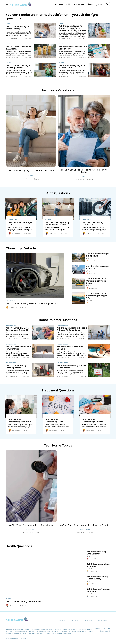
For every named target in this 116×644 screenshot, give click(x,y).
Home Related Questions (58, 320)
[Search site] (107, 4)
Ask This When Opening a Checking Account (18, 67)
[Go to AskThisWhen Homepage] (21, 4)
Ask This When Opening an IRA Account (18, 48)
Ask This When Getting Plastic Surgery (98, 578)
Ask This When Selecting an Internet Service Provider (85, 525)
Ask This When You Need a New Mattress (18, 348)
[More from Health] (21, 417)
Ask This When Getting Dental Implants (24, 601)
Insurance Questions (58, 90)
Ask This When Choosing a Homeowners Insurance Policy (84, 171)
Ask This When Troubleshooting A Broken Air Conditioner (72, 329)
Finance (90, 4)
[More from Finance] (19, 24)
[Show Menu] (7, 4)
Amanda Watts (16, 233)
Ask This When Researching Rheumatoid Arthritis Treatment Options (20, 423)
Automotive (58, 4)
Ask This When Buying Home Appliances (16, 367)
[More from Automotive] (21, 220)
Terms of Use (102, 620)
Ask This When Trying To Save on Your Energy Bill (17, 329)
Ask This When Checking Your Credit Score (73, 48)
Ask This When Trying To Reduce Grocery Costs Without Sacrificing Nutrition (72, 28)
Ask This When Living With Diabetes (97, 553)
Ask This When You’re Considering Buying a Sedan (96, 281)
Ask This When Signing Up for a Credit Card (73, 67)
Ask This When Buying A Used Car (97, 267)
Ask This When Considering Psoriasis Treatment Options (93, 422)
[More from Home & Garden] (18, 325)
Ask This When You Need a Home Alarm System (31, 525)
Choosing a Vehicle (21, 248)
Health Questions (19, 546)
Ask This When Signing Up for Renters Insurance (31, 170)
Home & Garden (79, 4)
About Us (62, 620)
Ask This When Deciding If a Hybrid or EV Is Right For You (32, 304)
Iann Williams (27, 179)
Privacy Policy (88, 620)
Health (68, 4)
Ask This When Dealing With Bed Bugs (70, 348)
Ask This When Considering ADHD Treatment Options (55, 422)
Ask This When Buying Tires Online (93, 223)
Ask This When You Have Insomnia (98, 565)
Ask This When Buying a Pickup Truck (97, 255)
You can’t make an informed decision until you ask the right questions (52, 16)
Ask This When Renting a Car (20, 223)
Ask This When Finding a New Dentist (98, 590)
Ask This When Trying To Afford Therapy (17, 28)
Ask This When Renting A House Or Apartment (72, 367)
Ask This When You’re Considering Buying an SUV (97, 296)
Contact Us (74, 620)
